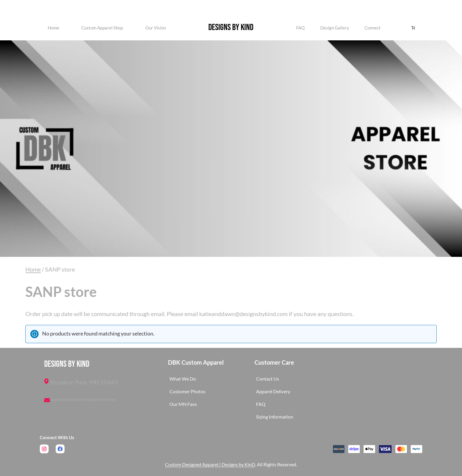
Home (53, 28)
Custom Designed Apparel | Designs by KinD (210, 464)
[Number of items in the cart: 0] (413, 28)
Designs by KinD (231, 27)
